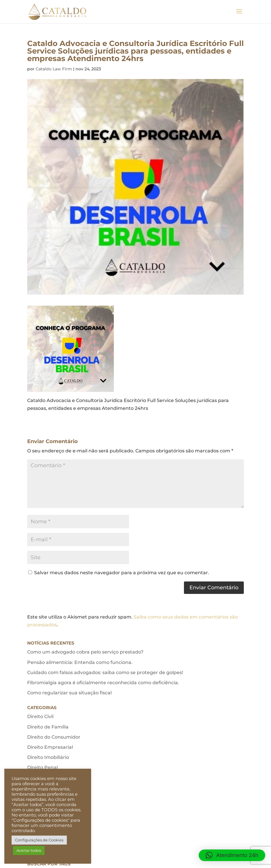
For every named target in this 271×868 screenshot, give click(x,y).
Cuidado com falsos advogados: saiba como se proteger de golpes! (105, 672)
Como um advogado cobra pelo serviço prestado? (85, 652)
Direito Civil (40, 716)
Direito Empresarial (50, 747)
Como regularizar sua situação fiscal (69, 693)
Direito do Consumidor (54, 737)
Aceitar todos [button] (29, 850)
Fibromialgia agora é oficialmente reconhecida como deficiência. (103, 683)
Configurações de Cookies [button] (39, 840)
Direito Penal (43, 767)
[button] (232, 855)
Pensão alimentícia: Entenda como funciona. (80, 662)
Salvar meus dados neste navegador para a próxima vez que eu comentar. (122, 573)
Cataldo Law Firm (54, 69)
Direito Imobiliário (48, 757)
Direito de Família (48, 727)
